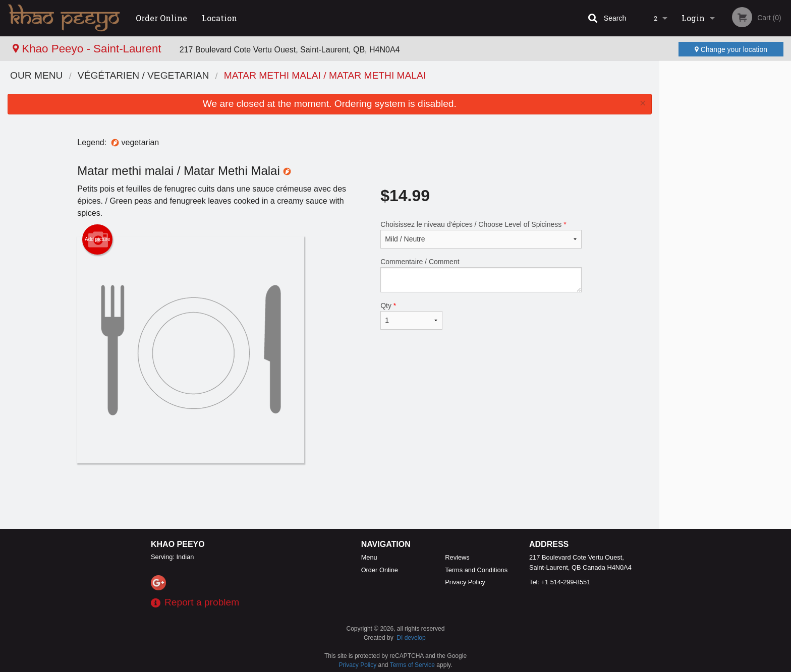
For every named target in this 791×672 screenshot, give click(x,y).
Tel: (560, 582)
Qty (411, 316)
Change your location (731, 49)
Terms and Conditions (476, 570)
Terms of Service (412, 665)
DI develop (411, 638)
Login (693, 18)
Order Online (161, 18)
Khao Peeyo (178, 544)
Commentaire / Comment (481, 275)
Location (219, 18)
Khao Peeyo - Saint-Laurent (89, 49)
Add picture (98, 239)
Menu (369, 557)
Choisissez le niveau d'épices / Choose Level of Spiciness (481, 234)
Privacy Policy (465, 582)
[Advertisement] (329, 496)
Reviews (457, 557)
